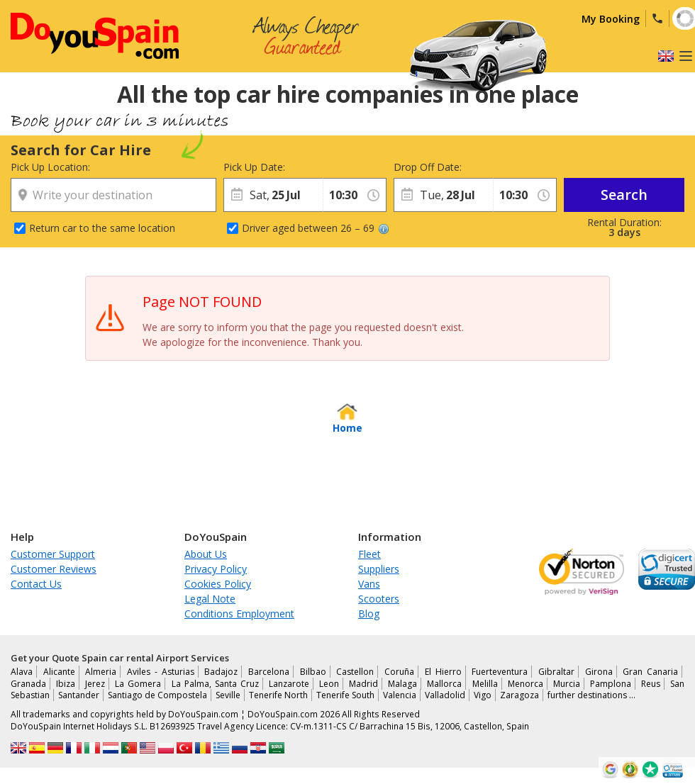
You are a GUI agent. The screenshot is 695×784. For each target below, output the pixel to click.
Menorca (526, 684)
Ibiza (66, 684)
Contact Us (36, 584)
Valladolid (445, 695)
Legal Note (210, 599)
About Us (206, 554)
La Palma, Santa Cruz (215, 684)
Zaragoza (519, 695)
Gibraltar (556, 672)
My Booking (611, 19)
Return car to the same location (102, 228)
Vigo (483, 695)
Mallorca (444, 684)
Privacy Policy (216, 569)
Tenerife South (345, 695)
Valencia (400, 695)
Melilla (485, 684)
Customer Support (53, 554)
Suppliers (379, 569)
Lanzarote (289, 684)
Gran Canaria (650, 672)
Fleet (369, 554)
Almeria (101, 672)
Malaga (402, 684)
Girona (599, 672)
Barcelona (269, 672)
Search (624, 195)
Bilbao (313, 672)
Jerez (95, 684)
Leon (329, 684)
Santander (79, 695)
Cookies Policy (218, 584)
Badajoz (221, 672)
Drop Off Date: (428, 167)
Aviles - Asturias (160, 672)
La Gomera (138, 684)
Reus (651, 684)
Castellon (355, 672)
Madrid (363, 684)
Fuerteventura (500, 672)
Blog (369, 614)
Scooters (379, 599)
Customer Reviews (54, 569)
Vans (369, 584)
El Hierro (443, 672)
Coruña (399, 672)
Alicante (59, 672)
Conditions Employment (239, 614)
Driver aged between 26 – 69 (316, 228)
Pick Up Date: (254, 167)
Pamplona (611, 684)
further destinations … (591, 695)
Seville (228, 695)
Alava (22, 672)
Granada (28, 684)
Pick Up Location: (50, 167)
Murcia (567, 684)
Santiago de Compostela (157, 695)
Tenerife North (278, 695)
